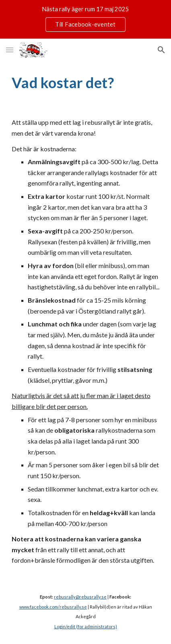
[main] (86, 83)
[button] (10, 50)
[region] (85, 19)
